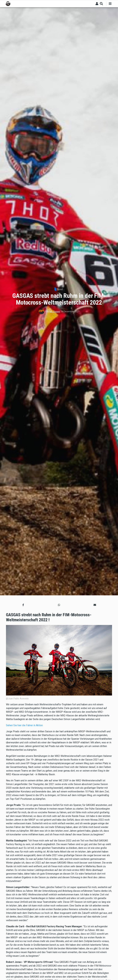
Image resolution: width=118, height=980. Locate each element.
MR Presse (55, 311)
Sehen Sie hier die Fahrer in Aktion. (25, 725)
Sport (60, 289)
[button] (23, 605)
